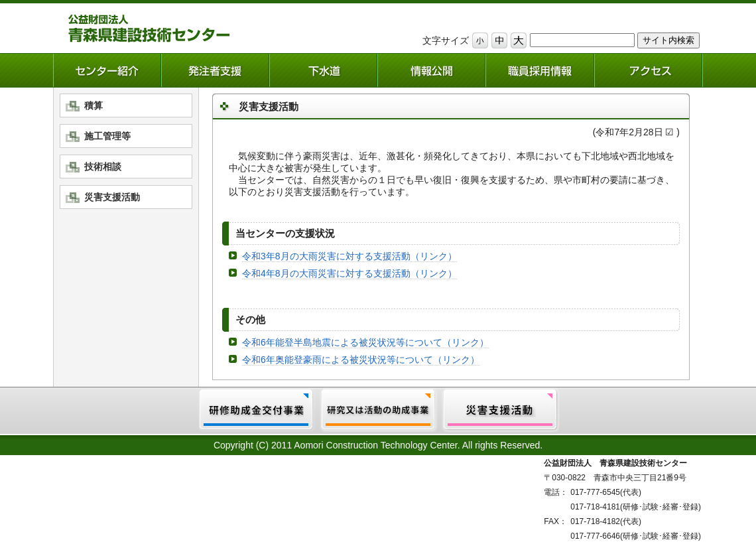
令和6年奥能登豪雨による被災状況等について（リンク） (361, 360)
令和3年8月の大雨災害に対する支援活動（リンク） (349, 256)
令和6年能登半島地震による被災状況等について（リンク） (365, 342)
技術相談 (103, 167)
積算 (94, 105)
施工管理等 (107, 136)
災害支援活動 (112, 197)
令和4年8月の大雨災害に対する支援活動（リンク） (349, 273)
